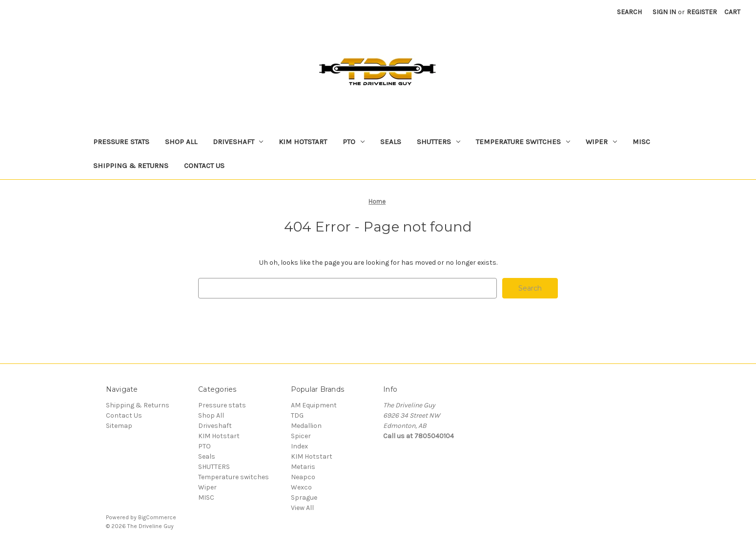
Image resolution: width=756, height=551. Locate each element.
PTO (354, 142)
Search (629, 12)
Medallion (306, 426)
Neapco (303, 477)
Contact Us (204, 166)
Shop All (181, 142)
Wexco (301, 487)
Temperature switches (523, 142)
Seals (391, 142)
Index (299, 446)
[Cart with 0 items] (732, 12)
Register (702, 12)
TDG (297, 415)
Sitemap (119, 426)
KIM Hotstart (303, 142)
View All (302, 508)
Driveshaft (238, 142)
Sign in (664, 12)
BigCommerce (157, 517)
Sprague (304, 498)
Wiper (601, 142)
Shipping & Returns (131, 166)
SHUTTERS (439, 142)
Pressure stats (121, 142)
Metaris (303, 467)
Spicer (301, 436)
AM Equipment (314, 405)
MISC (641, 142)
